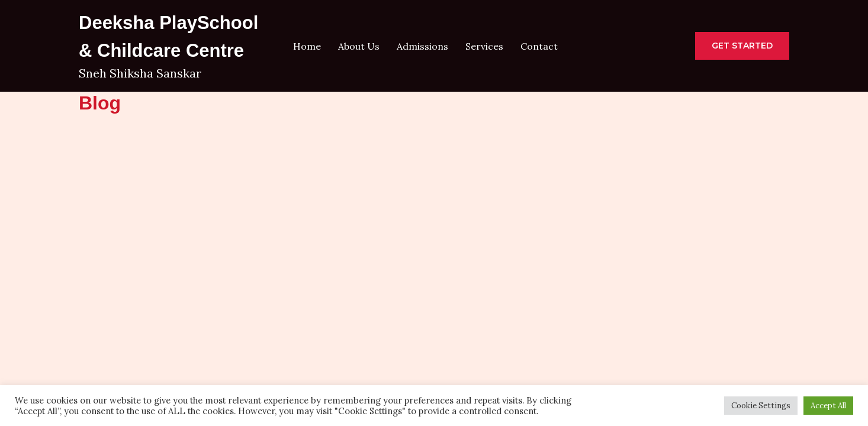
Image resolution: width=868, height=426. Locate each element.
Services (484, 46)
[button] (742, 46)
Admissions (422, 46)
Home (307, 46)
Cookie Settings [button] (761, 406)
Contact (539, 46)
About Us (359, 46)
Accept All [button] (828, 406)
